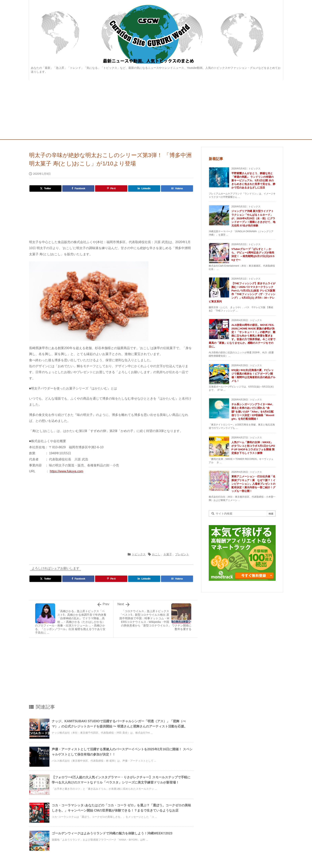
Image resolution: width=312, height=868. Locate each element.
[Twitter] (45, 188)
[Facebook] (78, 188)
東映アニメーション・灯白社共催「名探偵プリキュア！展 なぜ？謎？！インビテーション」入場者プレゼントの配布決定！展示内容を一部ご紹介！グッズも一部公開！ (253, 484)
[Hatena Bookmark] (177, 188)
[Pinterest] (111, 188)
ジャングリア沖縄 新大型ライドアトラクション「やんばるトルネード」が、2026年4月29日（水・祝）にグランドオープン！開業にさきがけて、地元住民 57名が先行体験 (253, 218)
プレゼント (182, 554)
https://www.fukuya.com (66, 471)
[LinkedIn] (144, 188)
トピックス (139, 554)
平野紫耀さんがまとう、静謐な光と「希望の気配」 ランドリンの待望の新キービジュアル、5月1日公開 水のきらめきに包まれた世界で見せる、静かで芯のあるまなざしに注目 (253, 181)
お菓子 (168, 554)
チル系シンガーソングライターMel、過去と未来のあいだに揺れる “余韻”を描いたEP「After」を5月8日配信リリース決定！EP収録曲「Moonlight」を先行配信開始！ (253, 412)
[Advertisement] (156, 110)
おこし (156, 554)
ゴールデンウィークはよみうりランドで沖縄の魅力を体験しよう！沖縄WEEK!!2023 (112, 833)
